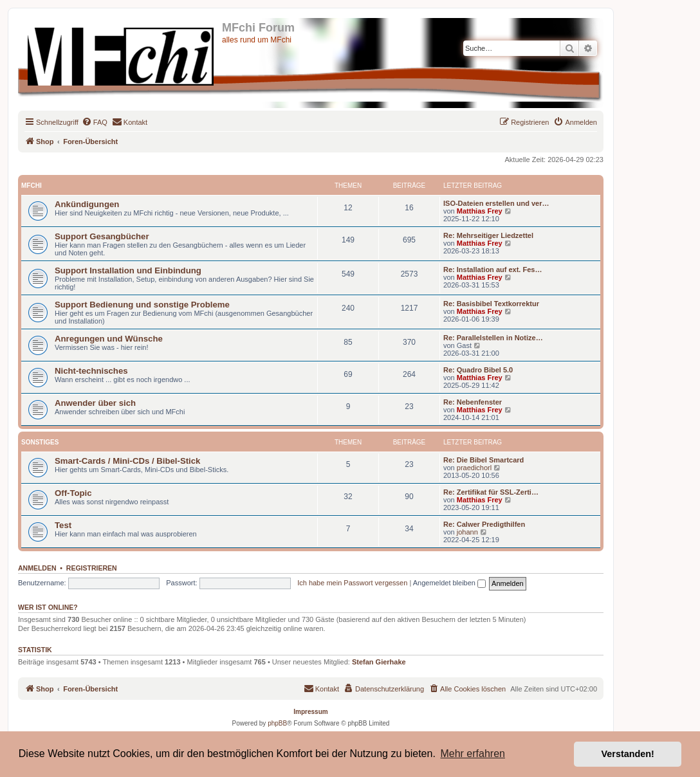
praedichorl (474, 468)
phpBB (277, 723)
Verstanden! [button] (628, 754)
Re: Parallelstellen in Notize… (493, 338)
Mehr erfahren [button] (473, 754)
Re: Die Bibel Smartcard (484, 460)
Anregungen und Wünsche (109, 339)
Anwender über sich (95, 403)
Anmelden (37, 568)
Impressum (310, 712)
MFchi (32, 186)
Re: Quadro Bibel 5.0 (478, 370)
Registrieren (92, 568)
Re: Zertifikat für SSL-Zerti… (491, 492)
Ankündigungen (87, 204)
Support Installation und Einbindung (128, 270)
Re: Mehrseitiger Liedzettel (488, 235)
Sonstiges (40, 442)
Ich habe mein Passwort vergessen (352, 583)
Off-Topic (73, 493)
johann (467, 532)
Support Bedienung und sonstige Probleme (142, 305)
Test (63, 525)
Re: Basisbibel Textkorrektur (491, 304)
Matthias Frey (480, 211)
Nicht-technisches (91, 371)
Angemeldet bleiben (449, 583)
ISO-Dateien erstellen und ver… (496, 203)
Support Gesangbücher (102, 236)
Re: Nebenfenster (473, 402)
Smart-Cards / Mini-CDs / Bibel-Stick (127, 461)
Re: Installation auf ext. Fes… (493, 270)
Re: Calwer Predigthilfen (484, 524)
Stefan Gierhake (379, 662)
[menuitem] (95, 122)
